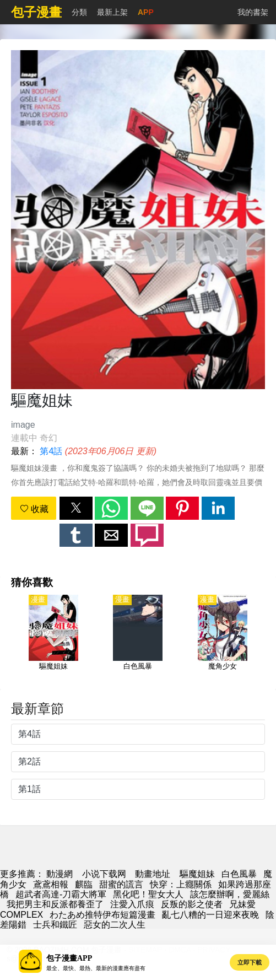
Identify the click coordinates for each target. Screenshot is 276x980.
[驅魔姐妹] (53, 639)
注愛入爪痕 (132, 904)
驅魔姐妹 (197, 874)
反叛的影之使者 (192, 904)
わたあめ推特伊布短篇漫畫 (102, 915)
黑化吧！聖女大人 (148, 894)
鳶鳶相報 (51, 884)
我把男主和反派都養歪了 (55, 904)
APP (146, 12)
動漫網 (59, 874)
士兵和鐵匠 (55, 925)
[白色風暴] (138, 639)
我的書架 (253, 12)
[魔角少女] (223, 639)
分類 (79, 12)
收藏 (34, 509)
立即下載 (250, 962)
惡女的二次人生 (115, 925)
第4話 (51, 451)
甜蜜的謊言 (121, 884)
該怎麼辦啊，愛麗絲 (230, 894)
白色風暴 (239, 874)
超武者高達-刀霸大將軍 (61, 894)
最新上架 (112, 12)
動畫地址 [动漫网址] (153, 874)
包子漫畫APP (69, 958)
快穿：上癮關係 (181, 884)
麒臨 (84, 884)
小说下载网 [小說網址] (104, 874)
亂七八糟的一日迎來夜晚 (210, 915)
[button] (76, 508)
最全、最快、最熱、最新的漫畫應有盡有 (96, 968)
